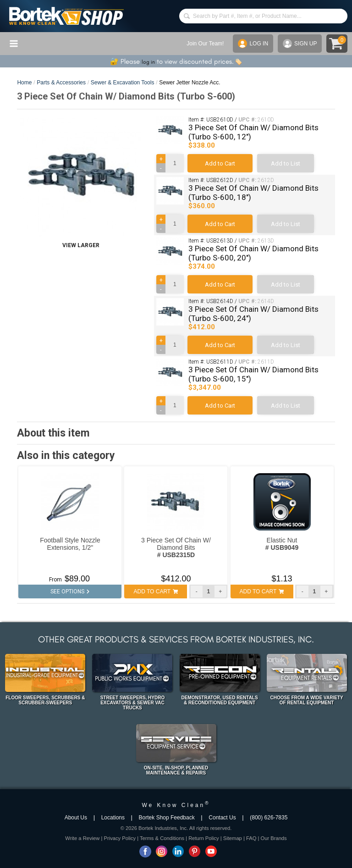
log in (148, 62)
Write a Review (82, 838)
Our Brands (273, 838)
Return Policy (204, 838)
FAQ (251, 838)
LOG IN (253, 44)
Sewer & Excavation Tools (123, 83)
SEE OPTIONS (70, 592)
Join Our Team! (205, 44)
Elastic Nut (282, 544)
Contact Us (222, 818)
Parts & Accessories (61, 83)
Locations (113, 818)
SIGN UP (300, 44)
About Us (76, 818)
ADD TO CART (156, 592)
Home (24, 83)
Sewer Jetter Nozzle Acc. (190, 83)
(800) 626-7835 (269, 818)
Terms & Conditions (162, 838)
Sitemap (233, 838)
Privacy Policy (120, 838)
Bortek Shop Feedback (167, 818)
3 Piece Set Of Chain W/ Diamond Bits (176, 547)
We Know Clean (176, 805)
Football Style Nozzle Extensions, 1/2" (70, 544)
